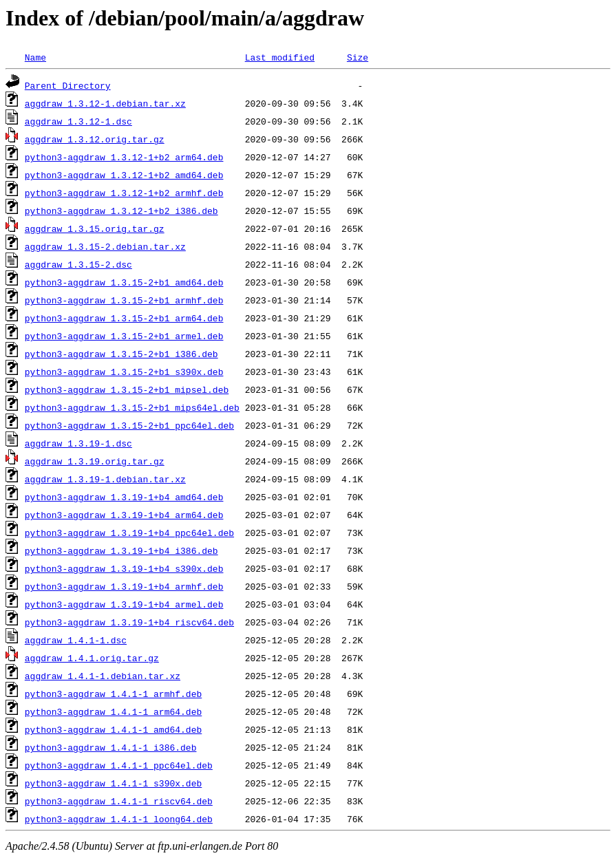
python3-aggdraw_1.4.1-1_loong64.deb (119, 819)
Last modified (280, 57)
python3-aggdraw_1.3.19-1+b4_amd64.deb (124, 497)
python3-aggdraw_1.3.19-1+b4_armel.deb (124, 604)
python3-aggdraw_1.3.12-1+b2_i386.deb (121, 211)
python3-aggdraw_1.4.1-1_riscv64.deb (119, 801)
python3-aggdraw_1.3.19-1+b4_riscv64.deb (129, 622)
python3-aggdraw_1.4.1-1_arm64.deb (113, 711)
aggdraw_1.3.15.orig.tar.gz (95, 228)
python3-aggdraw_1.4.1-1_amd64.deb (113, 729)
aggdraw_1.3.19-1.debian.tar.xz (105, 479)
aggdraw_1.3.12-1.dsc (78, 121)
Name (35, 57)
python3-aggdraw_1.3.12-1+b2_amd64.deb (124, 175)
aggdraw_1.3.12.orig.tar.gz (95, 139)
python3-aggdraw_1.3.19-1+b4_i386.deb (121, 550)
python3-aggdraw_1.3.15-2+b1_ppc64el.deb (129, 425)
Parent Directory (68, 85)
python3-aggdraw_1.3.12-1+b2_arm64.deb (124, 157)
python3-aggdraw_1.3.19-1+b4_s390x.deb (124, 568)
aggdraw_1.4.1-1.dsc (76, 640)
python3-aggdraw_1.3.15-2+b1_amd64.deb (124, 282)
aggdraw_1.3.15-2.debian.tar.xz (105, 246)
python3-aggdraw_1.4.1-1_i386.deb (111, 747)
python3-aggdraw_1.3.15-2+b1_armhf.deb (124, 300)
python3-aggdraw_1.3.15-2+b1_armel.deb (124, 336)
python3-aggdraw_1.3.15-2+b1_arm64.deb (124, 318)
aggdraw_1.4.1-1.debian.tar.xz (103, 676)
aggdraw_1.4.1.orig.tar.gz (92, 658)
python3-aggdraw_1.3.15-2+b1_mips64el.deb (132, 407)
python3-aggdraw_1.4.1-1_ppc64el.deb (119, 765)
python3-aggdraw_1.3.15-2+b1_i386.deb (121, 354)
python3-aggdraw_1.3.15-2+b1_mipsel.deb (127, 389)
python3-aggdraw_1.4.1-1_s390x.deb (113, 783)
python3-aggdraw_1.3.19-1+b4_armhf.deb (124, 586)
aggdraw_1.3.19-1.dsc (78, 443)
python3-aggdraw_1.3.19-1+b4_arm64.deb (124, 515)
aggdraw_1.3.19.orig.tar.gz (95, 461)
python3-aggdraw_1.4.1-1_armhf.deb (113, 694)
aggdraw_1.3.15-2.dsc (78, 264)
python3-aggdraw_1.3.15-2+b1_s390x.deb (124, 372)
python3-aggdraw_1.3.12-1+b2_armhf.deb (124, 193)
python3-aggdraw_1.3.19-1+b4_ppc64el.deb (129, 533)
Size (358, 57)
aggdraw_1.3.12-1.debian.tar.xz (105, 103)
